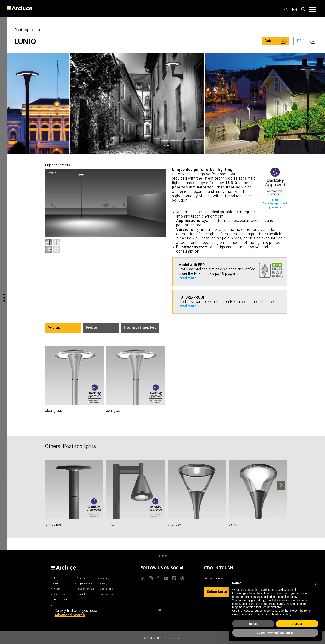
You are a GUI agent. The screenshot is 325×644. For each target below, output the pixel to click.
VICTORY (174, 525)
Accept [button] (297, 624)
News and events (85, 589)
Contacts (81, 594)
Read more (187, 278)
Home (56, 578)
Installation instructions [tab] (140, 328)
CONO (111, 525)
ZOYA (233, 525)
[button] (316, 583)
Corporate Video (85, 584)
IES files (306, 41)
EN (286, 10)
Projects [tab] (92, 328)
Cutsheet (275, 41)
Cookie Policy (107, 589)
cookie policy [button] (289, 597)
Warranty (105, 578)
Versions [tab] (54, 328)
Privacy (104, 584)
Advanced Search (70, 615)
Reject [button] (253, 624)
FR (295, 10)
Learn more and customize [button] (275, 633)
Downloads (59, 594)
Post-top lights (27, 30)
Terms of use (107, 594)
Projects (57, 589)
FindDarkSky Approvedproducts (275, 203)
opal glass (114, 411)
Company (82, 578)
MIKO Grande (55, 525)
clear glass (53, 411)
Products (58, 584)
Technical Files (61, 600)
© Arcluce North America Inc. (162, 638)
